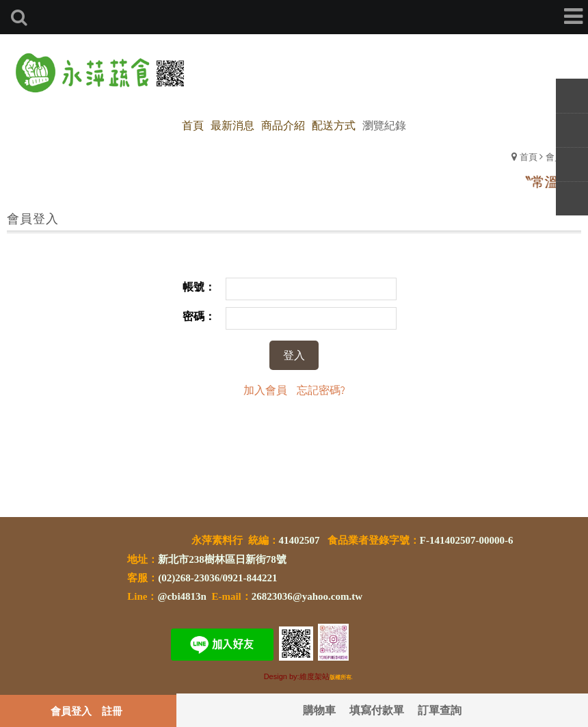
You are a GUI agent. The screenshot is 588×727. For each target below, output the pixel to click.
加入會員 (265, 389)
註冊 (112, 711)
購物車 (319, 710)
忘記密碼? (321, 389)
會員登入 (71, 711)
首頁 (529, 156)
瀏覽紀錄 (384, 125)
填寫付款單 (377, 710)
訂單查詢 (440, 710)
